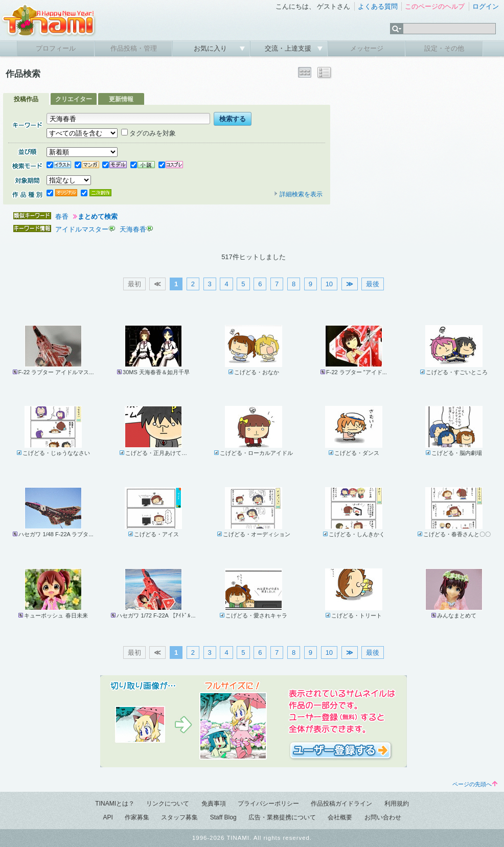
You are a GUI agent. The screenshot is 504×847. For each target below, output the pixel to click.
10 (329, 284)
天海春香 (133, 229)
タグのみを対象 (148, 133)
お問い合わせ (383, 817)
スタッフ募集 (179, 817)
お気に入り (211, 48)
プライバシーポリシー (268, 804)
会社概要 (340, 817)
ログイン (486, 6)
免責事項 (214, 804)
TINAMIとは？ (115, 804)
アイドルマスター (82, 229)
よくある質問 (378, 6)
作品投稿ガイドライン (341, 804)
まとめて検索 (98, 216)
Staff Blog (223, 817)
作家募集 (137, 817)
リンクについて (168, 804)
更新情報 (121, 99)
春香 (62, 216)
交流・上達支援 (289, 48)
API (108, 817)
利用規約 (397, 804)
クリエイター (74, 99)
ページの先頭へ (475, 784)
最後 (373, 284)
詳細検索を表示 (298, 194)
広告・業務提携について (282, 817)
